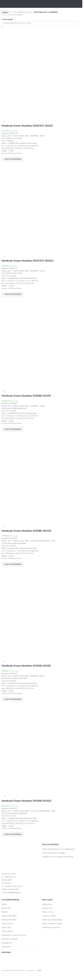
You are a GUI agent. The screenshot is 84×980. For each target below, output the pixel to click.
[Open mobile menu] (1, 4)
